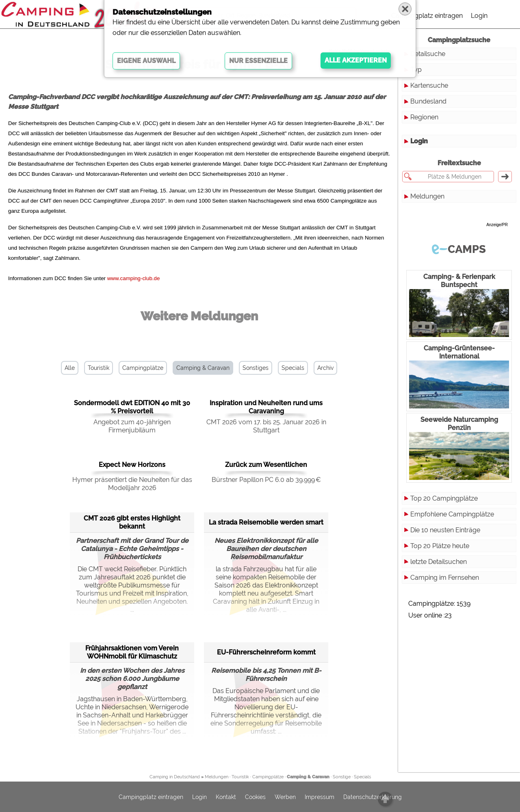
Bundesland (428, 101)
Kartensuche (429, 85)
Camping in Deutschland (175, 777)
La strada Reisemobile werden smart (266, 522)
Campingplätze (143, 368)
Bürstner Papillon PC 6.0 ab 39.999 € (266, 480)
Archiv (325, 368)
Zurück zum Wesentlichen (266, 465)
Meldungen (427, 196)
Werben (285, 797)
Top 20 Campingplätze (444, 498)
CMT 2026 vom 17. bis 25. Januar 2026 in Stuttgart (266, 426)
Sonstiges (256, 368)
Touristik (99, 368)
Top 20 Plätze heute (440, 546)
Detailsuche (428, 54)
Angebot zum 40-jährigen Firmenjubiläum (132, 426)
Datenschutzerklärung (373, 797)
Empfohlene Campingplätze (452, 514)
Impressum (320, 797)
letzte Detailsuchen (439, 562)
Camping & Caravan (203, 368)
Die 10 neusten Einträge (445, 530)
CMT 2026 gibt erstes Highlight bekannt (132, 522)
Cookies (255, 797)
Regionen (424, 117)
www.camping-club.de (134, 278)
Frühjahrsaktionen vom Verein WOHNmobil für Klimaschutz (132, 652)
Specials (293, 368)
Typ (416, 70)
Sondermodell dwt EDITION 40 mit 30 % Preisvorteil (132, 407)
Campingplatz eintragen (427, 16)
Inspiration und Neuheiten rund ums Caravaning (266, 407)
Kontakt (226, 797)
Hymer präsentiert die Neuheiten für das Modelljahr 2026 (132, 484)
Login (479, 16)
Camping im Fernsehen (445, 578)
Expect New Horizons (132, 465)
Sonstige (342, 777)
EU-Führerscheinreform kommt (266, 652)
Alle (70, 368)
